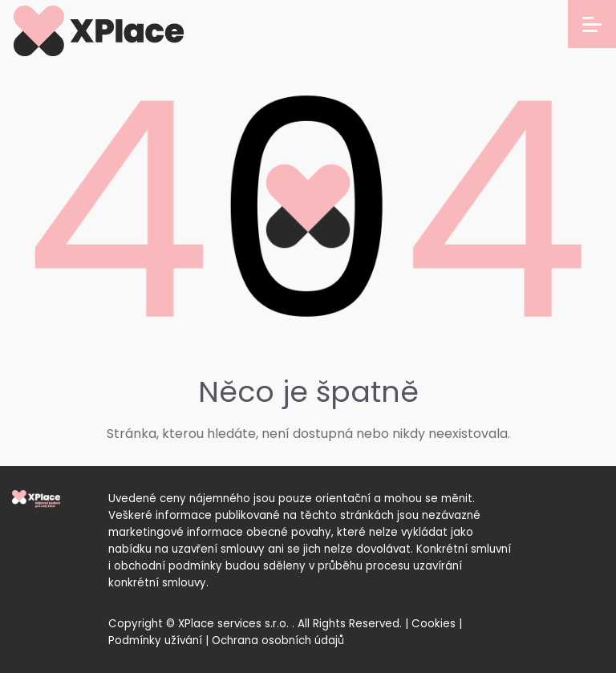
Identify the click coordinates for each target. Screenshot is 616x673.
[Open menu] (592, 24)
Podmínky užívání (155, 641)
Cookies (434, 624)
